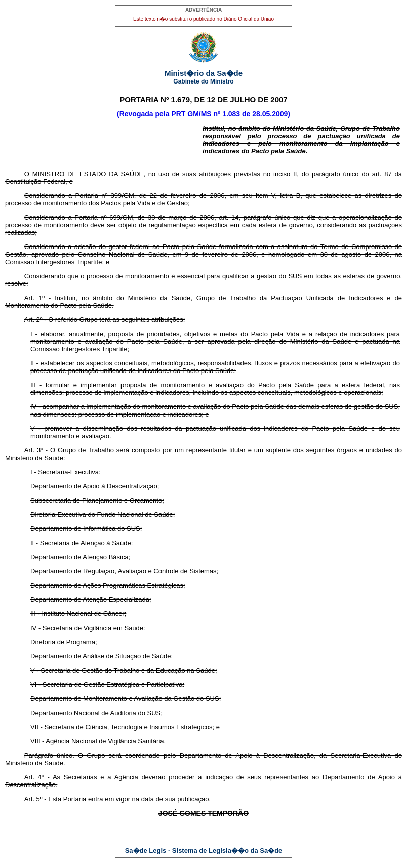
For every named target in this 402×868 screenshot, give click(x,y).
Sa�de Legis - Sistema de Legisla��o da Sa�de (204, 851)
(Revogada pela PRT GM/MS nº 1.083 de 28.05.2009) (204, 114)
